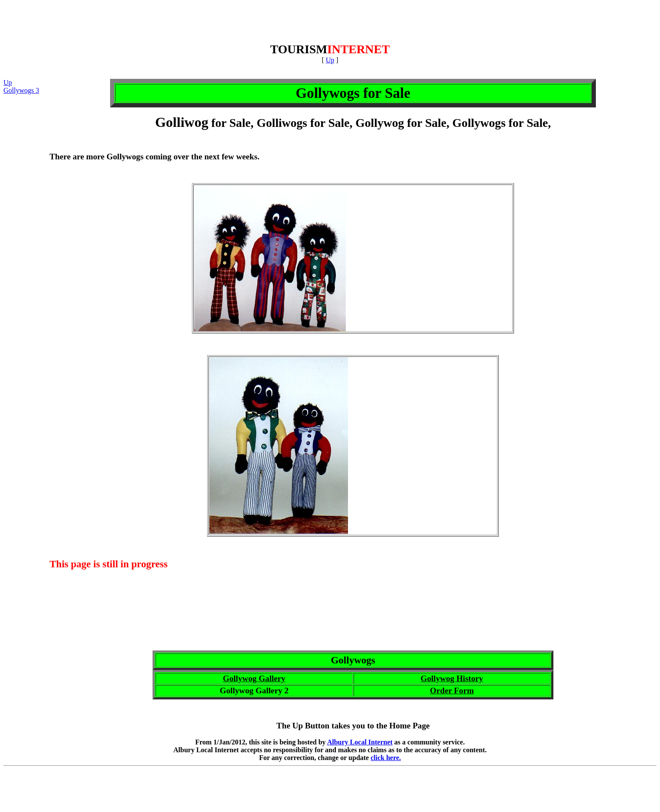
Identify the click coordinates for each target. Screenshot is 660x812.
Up (330, 60)
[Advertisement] (330, 23)
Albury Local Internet (360, 742)
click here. (386, 758)
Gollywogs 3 (21, 90)
